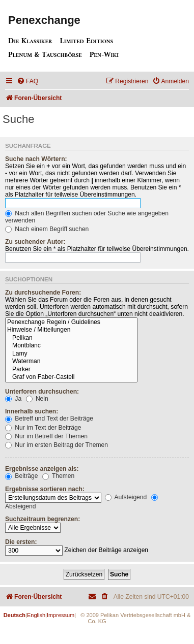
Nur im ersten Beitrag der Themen (57, 445)
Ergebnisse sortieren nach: (45, 489)
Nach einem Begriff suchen (47, 229)
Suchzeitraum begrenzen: (43, 519)
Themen (59, 476)
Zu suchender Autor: (35, 242)
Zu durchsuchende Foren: (43, 293)
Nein (37, 399)
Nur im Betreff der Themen (46, 436)
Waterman (71, 362)
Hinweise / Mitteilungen (71, 330)
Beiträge (21, 476)
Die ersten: (21, 542)
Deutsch (15, 615)
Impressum (61, 615)
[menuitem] (27, 82)
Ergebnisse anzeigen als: (42, 469)
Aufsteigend (126, 497)
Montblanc (71, 346)
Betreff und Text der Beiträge (49, 418)
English (36, 615)
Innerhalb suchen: (32, 411)
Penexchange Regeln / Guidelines (71, 323)
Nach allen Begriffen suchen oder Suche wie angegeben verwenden (87, 217)
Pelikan (71, 338)
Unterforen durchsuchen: (42, 392)
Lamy (71, 354)
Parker (71, 370)
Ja (13, 399)
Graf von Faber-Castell (71, 377)
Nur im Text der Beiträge (43, 428)
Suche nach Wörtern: (36, 159)
